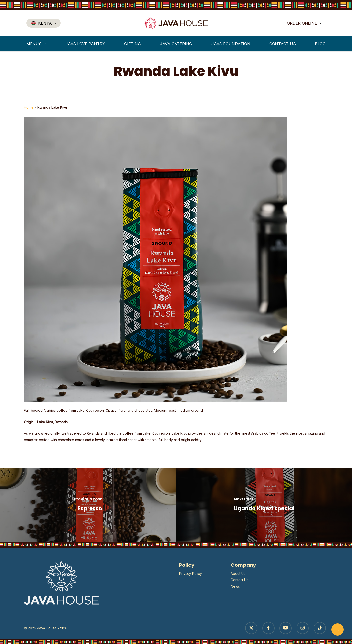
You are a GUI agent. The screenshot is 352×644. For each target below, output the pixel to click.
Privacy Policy (191, 573)
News (235, 586)
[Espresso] (88, 505)
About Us (238, 573)
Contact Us (240, 580)
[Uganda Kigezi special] (264, 505)
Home (29, 107)
